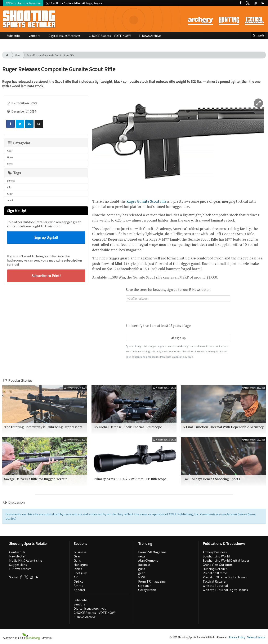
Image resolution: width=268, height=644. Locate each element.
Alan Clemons (148, 560)
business (144, 565)
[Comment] (39, 124)
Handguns (81, 565)
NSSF (142, 577)
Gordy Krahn (147, 590)
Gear (18, 55)
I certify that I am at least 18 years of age (159, 326)
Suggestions (18, 565)
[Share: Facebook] (10, 124)
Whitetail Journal (215, 586)
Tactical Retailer (215, 581)
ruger (10, 194)
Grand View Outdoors (218, 565)
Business (80, 552)
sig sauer (144, 586)
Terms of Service (256, 637)
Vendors (34, 36)
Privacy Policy (237, 637)
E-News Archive (150, 36)
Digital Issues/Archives (64, 36)
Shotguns (81, 573)
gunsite (11, 181)
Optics (78, 581)
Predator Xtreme (215, 573)
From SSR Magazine (152, 552)
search (258, 36)
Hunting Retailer (215, 569)
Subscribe (14, 36)
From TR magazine (152, 581)
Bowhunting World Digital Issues (226, 560)
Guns (10, 157)
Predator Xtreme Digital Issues (225, 577)
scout (10, 200)
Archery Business (215, 552)
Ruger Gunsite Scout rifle (146, 201)
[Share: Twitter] (20, 124)
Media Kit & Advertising (26, 560)
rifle (9, 187)
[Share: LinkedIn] (29, 124)
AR (76, 577)
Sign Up (178, 338)
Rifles (10, 164)
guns (142, 569)
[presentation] (178, 312)
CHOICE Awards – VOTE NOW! (110, 36)
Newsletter (17, 556)
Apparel (79, 590)
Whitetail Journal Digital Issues (225, 590)
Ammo (79, 586)
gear (141, 573)
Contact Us (17, 552)
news (142, 556)
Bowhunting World (216, 556)
